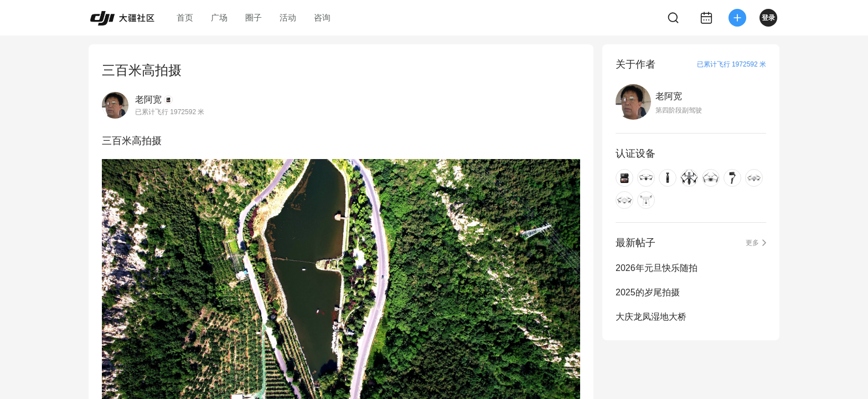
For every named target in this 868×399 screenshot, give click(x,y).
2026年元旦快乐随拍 (657, 268)
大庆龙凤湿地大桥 (651, 317)
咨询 (322, 17)
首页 (185, 17)
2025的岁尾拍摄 (648, 292)
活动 (288, 17)
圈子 (254, 17)
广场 (219, 17)
